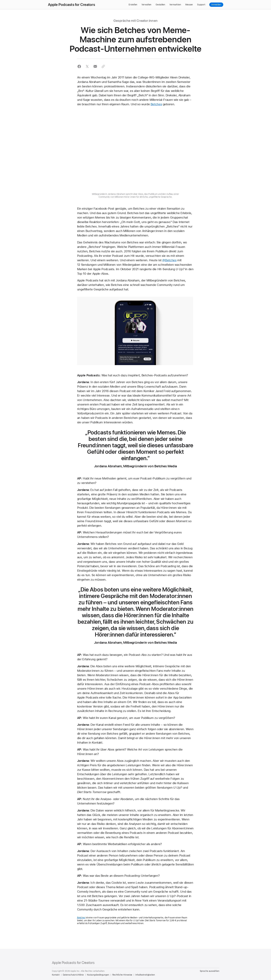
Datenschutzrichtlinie (73, 975)
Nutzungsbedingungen (98, 975)
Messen (189, 5)
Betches (156, 104)
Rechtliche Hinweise (122, 975)
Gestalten (160, 5)
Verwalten (146, 5)
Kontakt (56, 975)
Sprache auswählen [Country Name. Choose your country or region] (210, 971)
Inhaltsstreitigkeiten (145, 975)
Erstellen (133, 5)
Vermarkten (175, 5)
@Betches (169, 260)
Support (201, 5)
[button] (79, 66)
